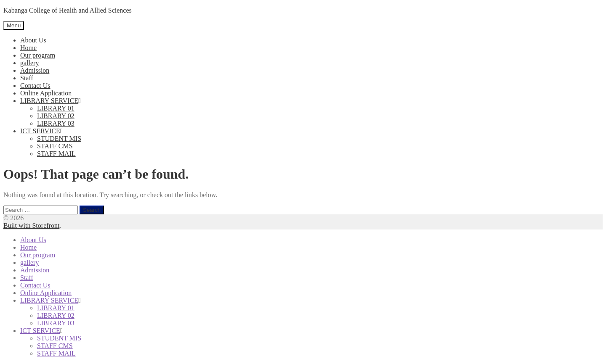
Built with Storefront (31, 226)
